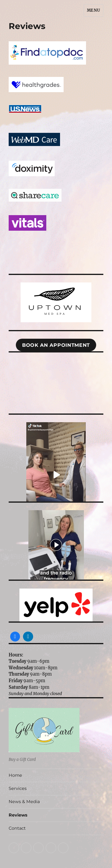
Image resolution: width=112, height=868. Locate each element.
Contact (17, 828)
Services (18, 788)
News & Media (24, 802)
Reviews (18, 815)
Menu (93, 10)
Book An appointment (56, 345)
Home (15, 775)
